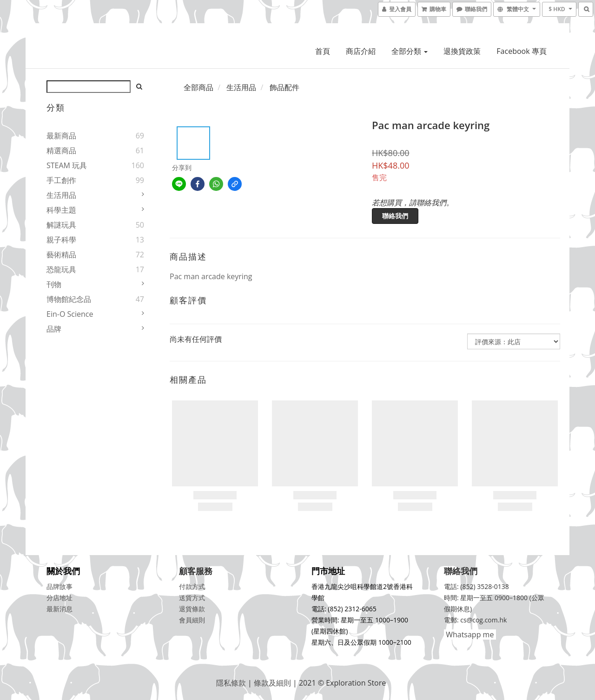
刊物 (54, 284)
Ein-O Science (70, 314)
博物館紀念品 (69, 299)
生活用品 (61, 195)
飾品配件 (284, 87)
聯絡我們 (395, 216)
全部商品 (198, 87)
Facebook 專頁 (521, 51)
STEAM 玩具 (67, 165)
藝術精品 (61, 255)
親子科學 (61, 240)
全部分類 (410, 51)
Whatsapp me (469, 635)
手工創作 (61, 180)
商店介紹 (361, 51)
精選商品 (61, 150)
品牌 (54, 329)
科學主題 (61, 210)
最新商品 (61, 136)
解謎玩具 (61, 225)
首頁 (323, 51)
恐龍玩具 (61, 269)
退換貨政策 (462, 51)
